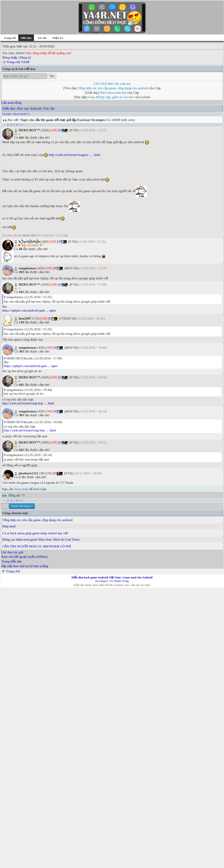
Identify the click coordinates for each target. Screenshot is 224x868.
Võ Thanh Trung (119, 581)
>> (21, 125)
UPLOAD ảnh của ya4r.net (112, 84)
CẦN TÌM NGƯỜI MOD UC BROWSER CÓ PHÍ (37, 546)
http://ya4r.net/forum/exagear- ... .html (75, 155)
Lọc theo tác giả (12, 552)
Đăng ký (25, 57)
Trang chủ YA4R (18, 62)
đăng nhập (21, 489)
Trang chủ (10, 38)
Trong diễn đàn (12, 561)
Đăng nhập (10, 57)
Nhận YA (58, 38)
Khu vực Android (29, 108)
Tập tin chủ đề (20, 114)
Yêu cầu (49, 108)
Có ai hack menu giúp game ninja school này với (35, 533)
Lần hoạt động (12, 103)
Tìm (52, 76)
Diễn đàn (9, 108)
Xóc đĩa (42, 38)
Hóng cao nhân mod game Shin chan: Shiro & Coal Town (41, 539)
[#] (60, 130)
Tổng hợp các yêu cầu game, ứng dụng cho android (113, 88)
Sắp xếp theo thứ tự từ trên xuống (25, 566)
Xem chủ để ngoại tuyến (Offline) (24, 557)
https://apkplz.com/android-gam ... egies (29, 310)
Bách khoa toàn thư (113, 93)
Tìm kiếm (7, 114)
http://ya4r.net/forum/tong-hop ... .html (28, 403)
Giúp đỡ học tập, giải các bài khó (111, 97)
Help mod (9, 526)
